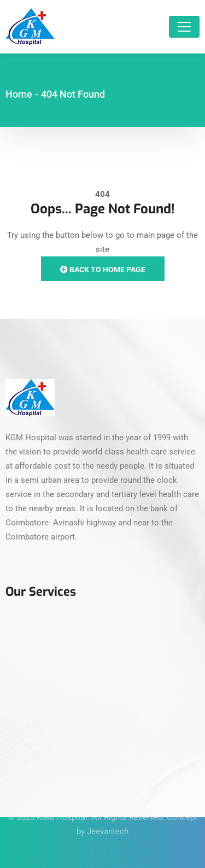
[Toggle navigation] (184, 27)
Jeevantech (108, 826)
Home (19, 94)
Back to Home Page (103, 270)
